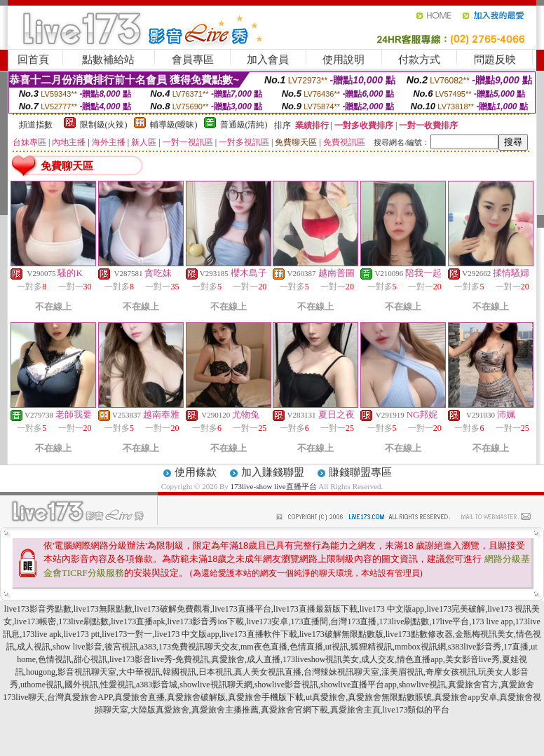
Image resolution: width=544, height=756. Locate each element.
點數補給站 (108, 60)
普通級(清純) (244, 125)
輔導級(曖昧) (174, 125)
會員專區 (193, 60)
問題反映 (495, 60)
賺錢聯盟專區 (360, 472)
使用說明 (344, 60)
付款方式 (419, 60)
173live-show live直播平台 (273, 486)
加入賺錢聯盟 (273, 472)
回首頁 (33, 60)
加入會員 (268, 60)
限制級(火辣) (104, 125)
